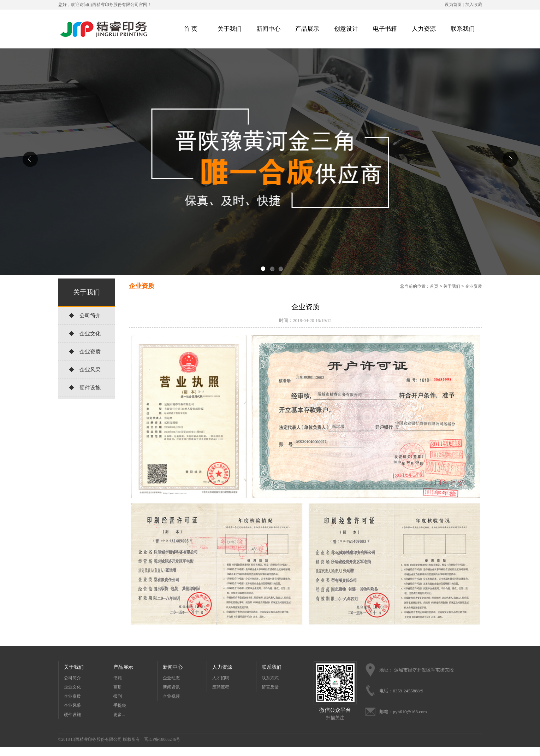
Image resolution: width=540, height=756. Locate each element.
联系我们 (463, 29)
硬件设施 (72, 715)
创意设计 (346, 29)
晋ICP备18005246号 (162, 739)
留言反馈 (270, 687)
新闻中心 (268, 29)
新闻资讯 (171, 687)
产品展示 (307, 29)
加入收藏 (474, 5)
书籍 (118, 678)
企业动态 (171, 678)
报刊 (118, 696)
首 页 (190, 29)
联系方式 (270, 678)
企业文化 (72, 687)
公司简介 (72, 678)
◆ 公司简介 (85, 316)
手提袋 (120, 705)
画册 (118, 687)
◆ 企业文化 (85, 334)
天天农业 (261, 751)
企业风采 (72, 705)
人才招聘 (221, 678)
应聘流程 (221, 687)
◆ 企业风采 (85, 370)
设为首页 (453, 5)
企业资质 (474, 286)
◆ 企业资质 (85, 352)
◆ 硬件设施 (85, 388)
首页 (434, 286)
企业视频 (171, 696)
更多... (119, 715)
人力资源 (424, 29)
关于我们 (230, 29)
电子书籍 (385, 29)
